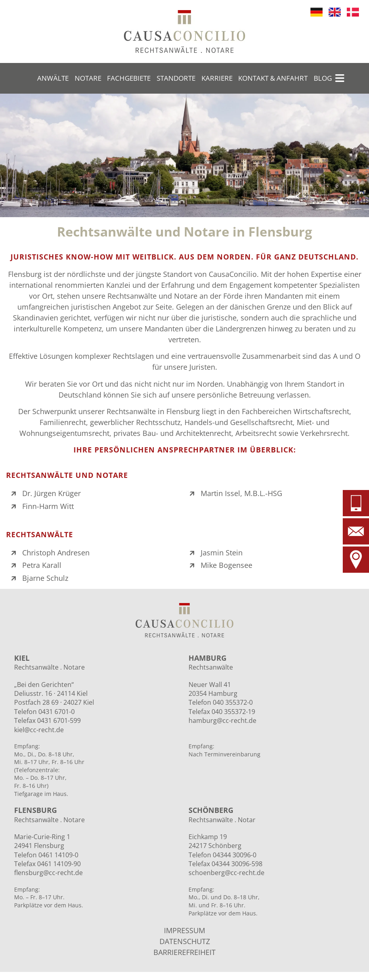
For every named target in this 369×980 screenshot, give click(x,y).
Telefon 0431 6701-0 (44, 712)
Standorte (176, 78)
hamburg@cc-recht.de (222, 720)
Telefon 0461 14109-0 (46, 855)
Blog (323, 78)
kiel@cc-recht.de (39, 730)
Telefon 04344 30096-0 (222, 855)
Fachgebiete (129, 78)
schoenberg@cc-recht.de (226, 873)
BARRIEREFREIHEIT (184, 952)
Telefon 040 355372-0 (221, 702)
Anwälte (53, 78)
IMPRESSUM (184, 930)
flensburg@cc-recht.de (48, 873)
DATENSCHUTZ (185, 941)
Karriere (217, 78)
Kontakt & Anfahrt (273, 78)
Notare (88, 78)
